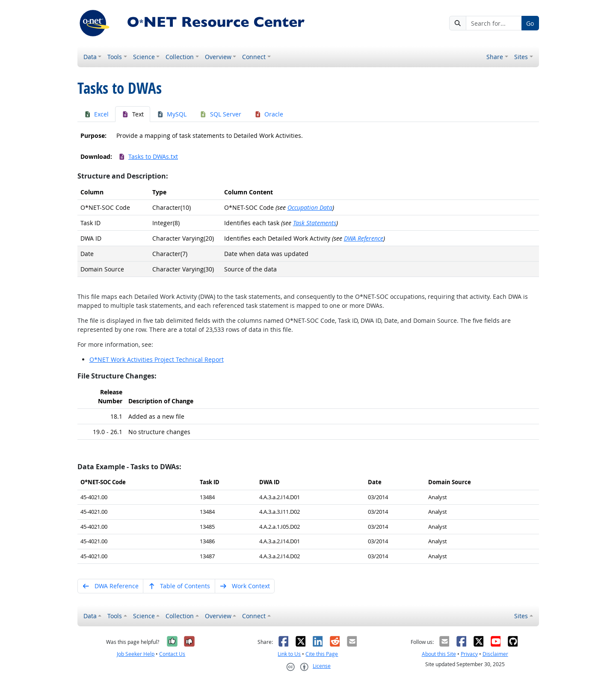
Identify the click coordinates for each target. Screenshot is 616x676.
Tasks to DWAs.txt (148, 156)
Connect (254, 57)
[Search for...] (494, 23)
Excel (96, 114)
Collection (180, 57)
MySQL (172, 114)
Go (530, 23)
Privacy (469, 654)
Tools (115, 57)
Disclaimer (495, 654)
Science (144, 57)
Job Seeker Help (136, 654)
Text (133, 114)
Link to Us (289, 654)
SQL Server (220, 114)
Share (495, 57)
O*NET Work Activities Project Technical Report (157, 359)
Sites (521, 57)
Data (90, 57)
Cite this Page (322, 654)
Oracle (269, 114)
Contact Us (172, 654)
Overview (218, 57)
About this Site (439, 654)
